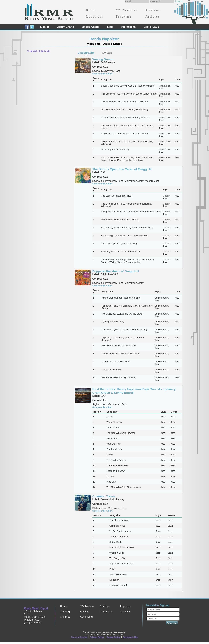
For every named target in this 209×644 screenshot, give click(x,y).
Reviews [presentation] (106, 53)
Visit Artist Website (39, 51)
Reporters (95, 16)
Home (91, 10)
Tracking (124, 16)
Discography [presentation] (86, 53)
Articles (153, 16)
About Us (125, 612)
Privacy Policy (97, 637)
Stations (153, 10)
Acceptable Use (130, 637)
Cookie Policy (113, 637)
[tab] (86, 53)
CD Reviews (126, 10)
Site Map (65, 617)
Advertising (86, 617)
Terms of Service (79, 637)
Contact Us (106, 612)
